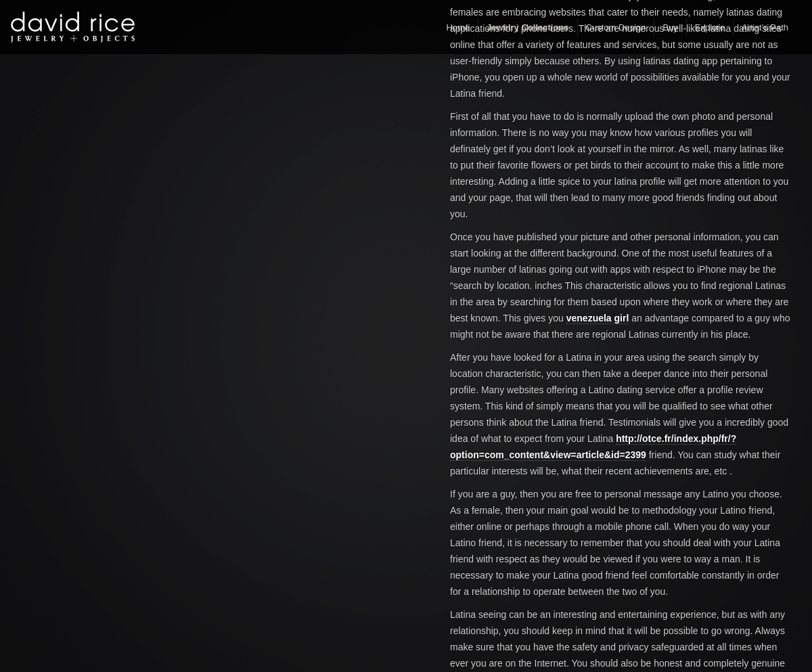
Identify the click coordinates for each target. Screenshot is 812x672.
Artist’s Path (765, 27)
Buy (670, 27)
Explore (710, 27)
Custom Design (616, 27)
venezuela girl (598, 318)
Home (458, 27)
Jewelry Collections (527, 27)
